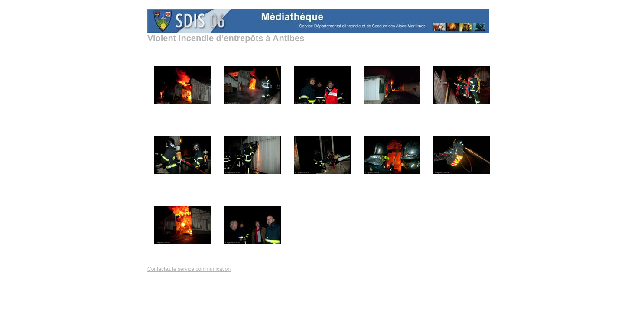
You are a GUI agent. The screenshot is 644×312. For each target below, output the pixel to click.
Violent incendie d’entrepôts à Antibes (226, 38)
